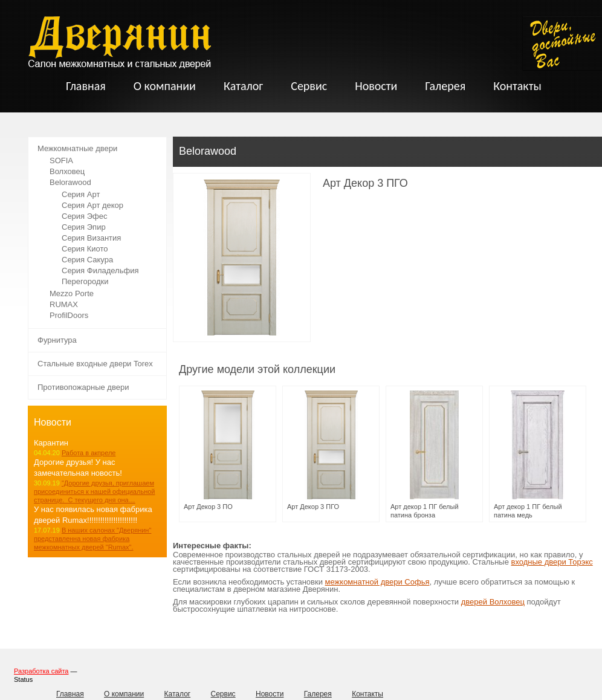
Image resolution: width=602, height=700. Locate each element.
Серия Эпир (84, 227)
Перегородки (85, 281)
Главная (70, 694)
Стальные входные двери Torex (95, 364)
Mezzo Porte (72, 293)
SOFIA (61, 160)
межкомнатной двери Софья (377, 582)
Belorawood (70, 182)
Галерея (318, 694)
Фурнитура (57, 340)
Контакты (367, 694)
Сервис (223, 694)
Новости (270, 694)
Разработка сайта (41, 671)
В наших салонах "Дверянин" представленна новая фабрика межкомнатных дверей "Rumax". (92, 539)
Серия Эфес (85, 216)
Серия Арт (81, 194)
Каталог (178, 694)
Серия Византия (91, 238)
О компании (124, 694)
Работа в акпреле (89, 453)
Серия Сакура (87, 260)
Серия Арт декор (92, 205)
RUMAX (64, 304)
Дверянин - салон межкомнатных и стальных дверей (119, 43)
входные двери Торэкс (552, 562)
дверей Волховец (493, 602)
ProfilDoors (69, 315)
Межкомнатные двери (77, 148)
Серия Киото (85, 249)
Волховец (67, 171)
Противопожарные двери (83, 387)
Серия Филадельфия (100, 271)
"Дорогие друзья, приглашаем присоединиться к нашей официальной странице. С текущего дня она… (94, 491)
